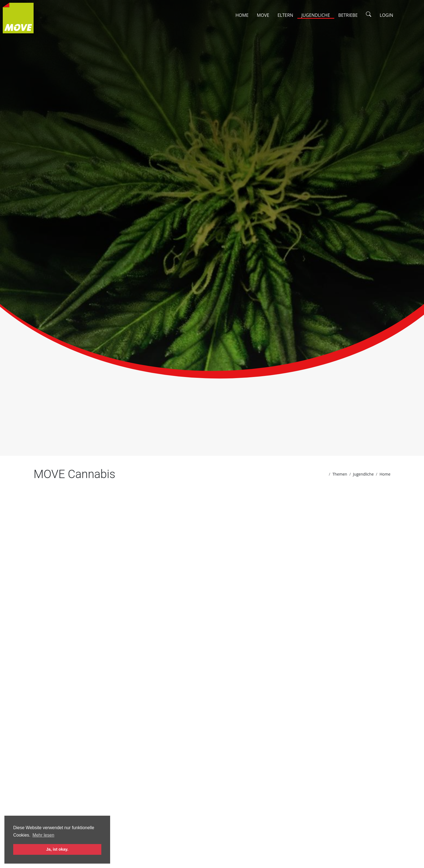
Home (242, 15)
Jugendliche (316, 15)
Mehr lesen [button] (43, 835)
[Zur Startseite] (19, 19)
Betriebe (348, 15)
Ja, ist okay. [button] (57, 849)
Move (263, 15)
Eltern (285, 15)
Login (386, 15)
